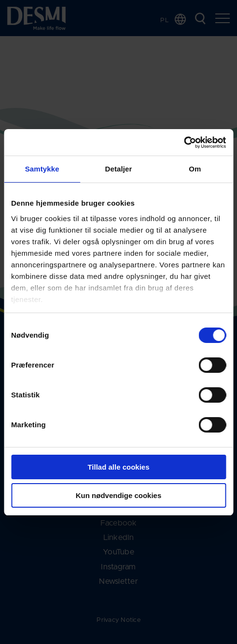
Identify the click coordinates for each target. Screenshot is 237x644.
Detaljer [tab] (119, 169)
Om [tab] (195, 169)
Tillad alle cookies (118, 467)
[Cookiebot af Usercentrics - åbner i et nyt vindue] (184, 143)
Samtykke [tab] (42, 169)
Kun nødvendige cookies (119, 495)
